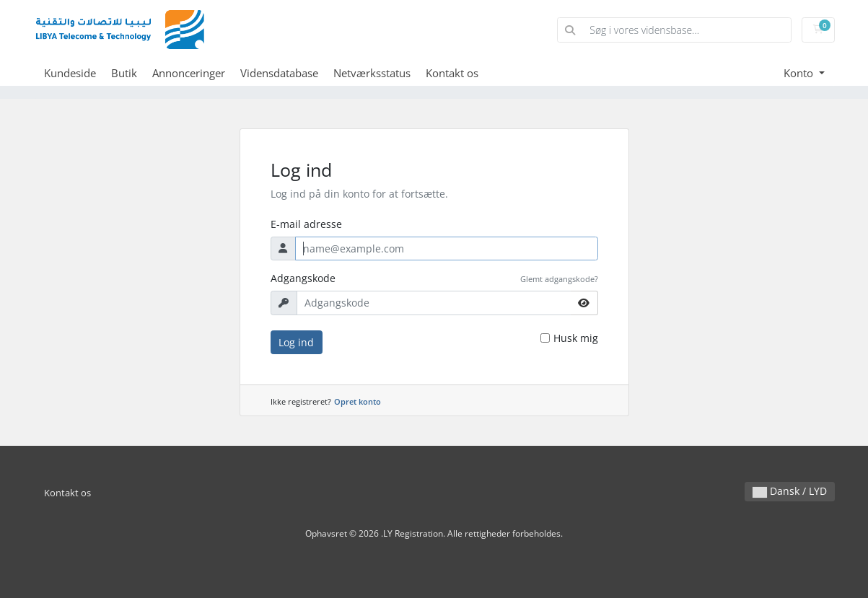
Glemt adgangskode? (559, 279)
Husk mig (576, 338)
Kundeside (70, 73)
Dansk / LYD (790, 491)
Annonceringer (189, 73)
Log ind (296, 342)
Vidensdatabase (279, 73)
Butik (124, 73)
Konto (800, 73)
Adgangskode (303, 278)
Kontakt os (452, 73)
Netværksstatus (372, 73)
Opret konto (358, 401)
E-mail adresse (306, 224)
